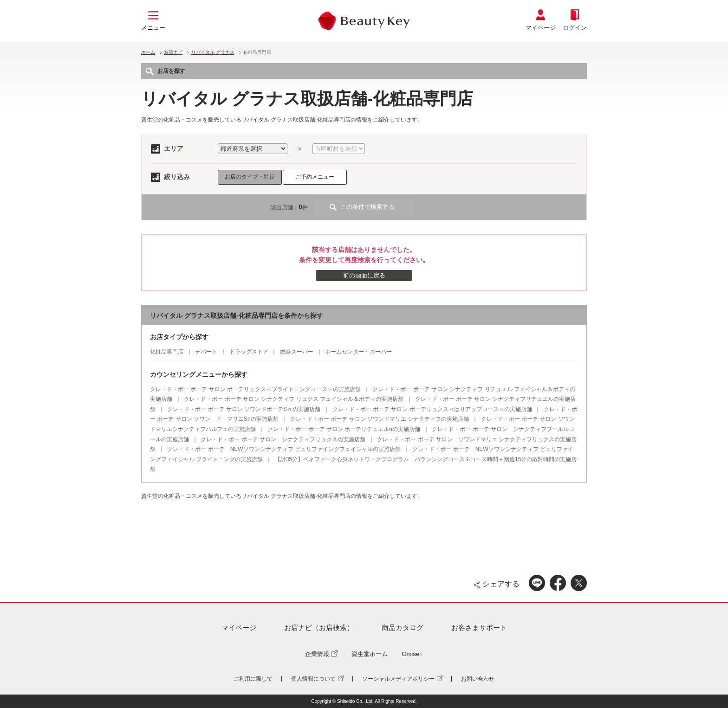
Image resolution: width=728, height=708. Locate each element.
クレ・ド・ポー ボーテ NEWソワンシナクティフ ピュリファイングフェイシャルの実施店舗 (284, 449)
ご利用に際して (253, 679)
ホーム (148, 52)
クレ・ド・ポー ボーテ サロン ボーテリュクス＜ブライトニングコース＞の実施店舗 (255, 389)
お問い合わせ (478, 679)
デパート (206, 352)
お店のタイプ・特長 (250, 177)
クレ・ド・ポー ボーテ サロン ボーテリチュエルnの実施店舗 (344, 429)
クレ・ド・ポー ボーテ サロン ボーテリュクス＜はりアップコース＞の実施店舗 (432, 409)
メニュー (153, 28)
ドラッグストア (249, 352)
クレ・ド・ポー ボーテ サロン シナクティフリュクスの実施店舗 (283, 439)
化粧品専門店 (167, 352)
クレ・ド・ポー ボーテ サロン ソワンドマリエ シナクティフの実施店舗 (380, 419)
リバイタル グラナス (213, 52)
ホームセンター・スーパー (358, 352)
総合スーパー (297, 352)
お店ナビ (173, 52)
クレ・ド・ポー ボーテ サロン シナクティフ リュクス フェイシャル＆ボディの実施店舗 (294, 399)
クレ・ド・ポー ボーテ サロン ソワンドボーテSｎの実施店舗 (244, 409)
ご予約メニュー (315, 177)
